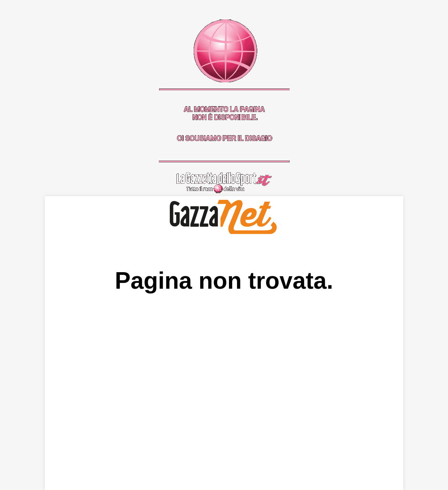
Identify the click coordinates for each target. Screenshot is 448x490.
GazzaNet (224, 217)
